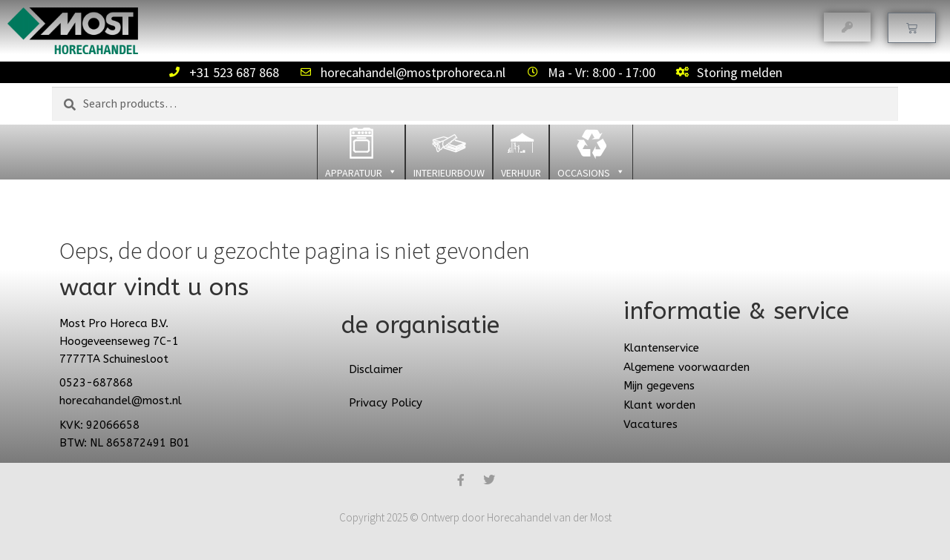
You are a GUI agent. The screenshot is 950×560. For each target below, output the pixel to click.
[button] (361, 152)
